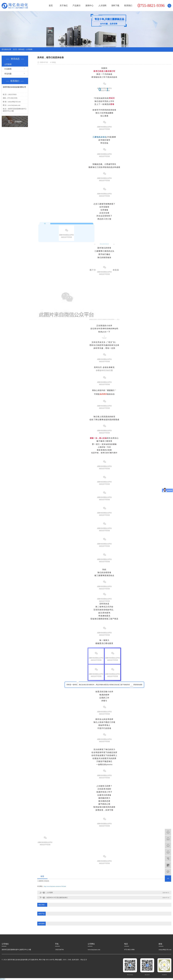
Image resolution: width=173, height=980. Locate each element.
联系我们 (128, 6)
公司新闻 (29, 49)
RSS (65, 960)
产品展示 (77, 6)
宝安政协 (46, 881)
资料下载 (115, 6)
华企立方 (84, 960)
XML (70, 960)
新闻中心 (89, 6)
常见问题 (8, 74)
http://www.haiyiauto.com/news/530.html (55, 886)
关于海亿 (64, 6)
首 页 (15, 49)
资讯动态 (21, 49)
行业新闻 (8, 69)
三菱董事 (40, 881)
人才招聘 (102, 6)
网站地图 (58, 960)
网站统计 (3, 979)
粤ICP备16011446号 (47, 960)
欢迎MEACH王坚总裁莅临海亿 (57, 898)
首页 (51, 6)
